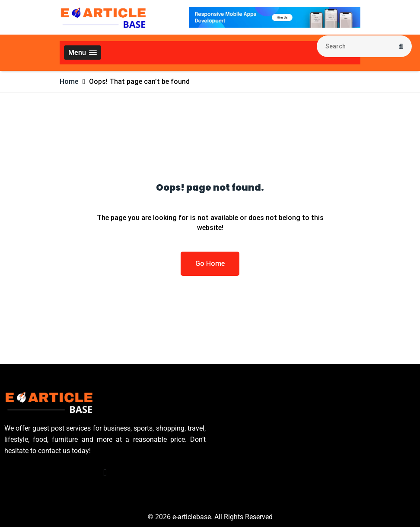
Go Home (210, 263)
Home (69, 81)
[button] (83, 53)
